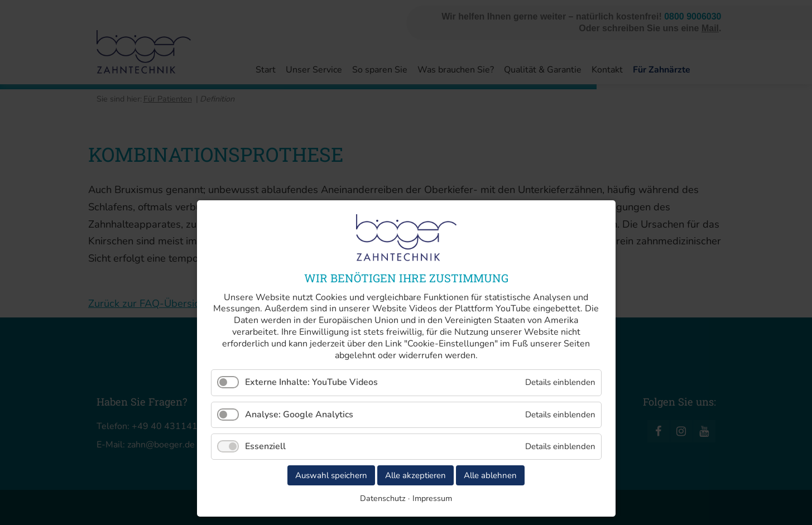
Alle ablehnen (490, 475)
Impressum (432, 498)
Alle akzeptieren (415, 475)
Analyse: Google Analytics (299, 415)
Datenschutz (383, 498)
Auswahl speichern (331, 475)
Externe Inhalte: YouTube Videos (311, 382)
